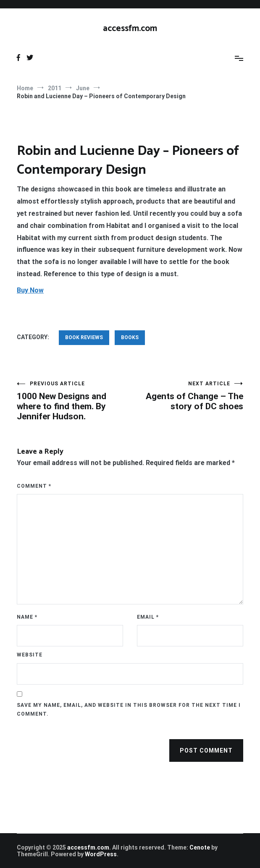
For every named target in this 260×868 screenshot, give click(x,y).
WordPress (101, 854)
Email (148, 617)
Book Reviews (84, 337)
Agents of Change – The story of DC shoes (187, 396)
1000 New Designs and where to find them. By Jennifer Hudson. (74, 401)
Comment (34, 486)
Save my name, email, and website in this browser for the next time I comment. (129, 710)
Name (27, 617)
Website (30, 655)
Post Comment (206, 750)
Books (130, 337)
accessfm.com (130, 29)
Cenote (200, 847)
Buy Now (30, 290)
